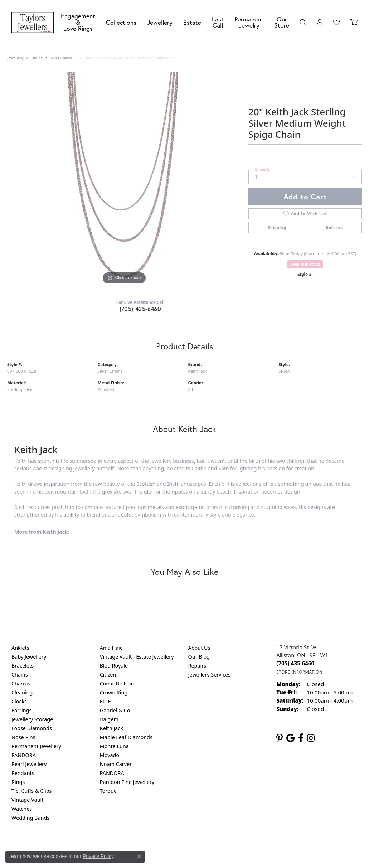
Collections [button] (121, 22)
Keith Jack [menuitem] (111, 728)
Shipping (277, 227)
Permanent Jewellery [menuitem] (36, 746)
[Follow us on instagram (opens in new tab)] (311, 738)
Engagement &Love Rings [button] (78, 22)
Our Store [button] (282, 22)
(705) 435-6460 (140, 309)
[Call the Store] (295, 663)
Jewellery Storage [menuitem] (32, 719)
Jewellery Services (210, 675)
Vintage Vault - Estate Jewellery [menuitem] (137, 657)
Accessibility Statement (245, 847)
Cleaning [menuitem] (22, 692)
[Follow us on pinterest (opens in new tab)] (280, 738)
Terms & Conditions (192, 847)
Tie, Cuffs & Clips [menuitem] (32, 791)
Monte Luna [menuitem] (114, 746)
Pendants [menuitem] (23, 773)
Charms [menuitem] (21, 683)
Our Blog (199, 657)
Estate (192, 22)
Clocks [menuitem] (19, 701)
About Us (199, 648)
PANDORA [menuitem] (24, 755)
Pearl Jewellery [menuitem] (29, 764)
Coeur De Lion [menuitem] (117, 683)
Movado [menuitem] (110, 755)
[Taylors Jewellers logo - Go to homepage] (34, 22)
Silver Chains (61, 58)
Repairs (197, 666)
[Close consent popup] (139, 857)
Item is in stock (305, 264)
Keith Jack (198, 371)
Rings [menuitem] (18, 782)
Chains (36, 58)
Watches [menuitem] (22, 809)
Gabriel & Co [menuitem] (115, 710)
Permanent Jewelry (249, 22)
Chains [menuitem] (20, 675)
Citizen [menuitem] (108, 675)
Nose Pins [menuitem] (23, 737)
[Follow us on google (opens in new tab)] (290, 738)
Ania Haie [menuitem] (111, 648)
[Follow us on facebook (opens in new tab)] (301, 738)
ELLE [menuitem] (105, 701)
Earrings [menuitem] (21, 710)
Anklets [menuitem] (20, 648)
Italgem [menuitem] (109, 719)
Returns (334, 227)
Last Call (218, 22)
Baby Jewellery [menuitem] (29, 657)
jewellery (15, 58)
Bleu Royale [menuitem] (114, 666)
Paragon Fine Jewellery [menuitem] (127, 782)
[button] (303, 23)
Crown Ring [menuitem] (114, 692)
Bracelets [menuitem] (23, 666)
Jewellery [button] (160, 22)
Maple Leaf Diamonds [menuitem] (126, 737)
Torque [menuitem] (108, 791)
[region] (124, 179)
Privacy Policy (98, 856)
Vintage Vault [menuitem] (27, 800)
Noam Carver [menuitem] (116, 764)
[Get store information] (299, 672)
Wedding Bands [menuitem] (30, 818)
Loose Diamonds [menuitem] (32, 728)
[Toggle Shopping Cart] (354, 23)
